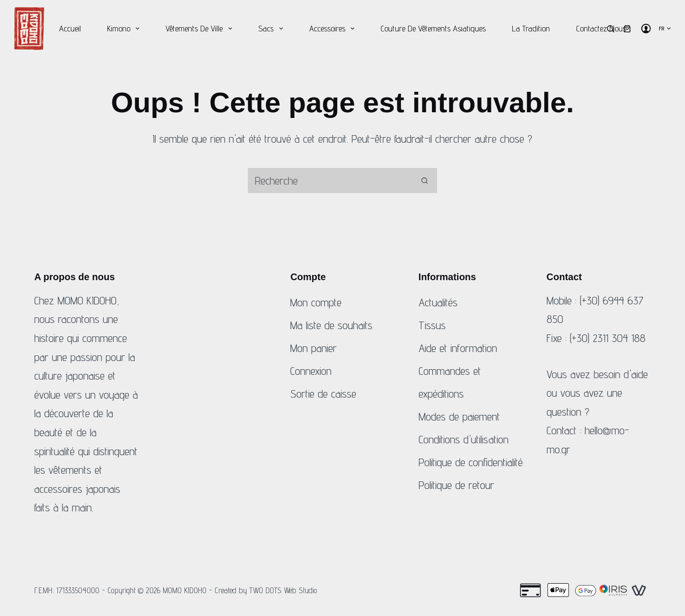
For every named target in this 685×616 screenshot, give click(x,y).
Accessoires (334, 29)
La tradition (531, 28)
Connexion (311, 371)
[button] (665, 29)
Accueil (70, 28)
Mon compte (316, 302)
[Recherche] (611, 29)
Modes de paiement (459, 416)
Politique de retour (456, 485)
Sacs (273, 29)
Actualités (438, 302)
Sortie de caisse (323, 394)
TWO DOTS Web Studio (283, 590)
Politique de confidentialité (471, 462)
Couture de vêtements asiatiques (433, 28)
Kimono (125, 29)
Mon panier (313, 348)
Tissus (432, 325)
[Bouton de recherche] (425, 181)
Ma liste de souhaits (331, 325)
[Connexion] (646, 29)
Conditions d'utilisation (464, 439)
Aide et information (458, 348)
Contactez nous (601, 28)
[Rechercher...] (329, 181)
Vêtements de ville (201, 29)
